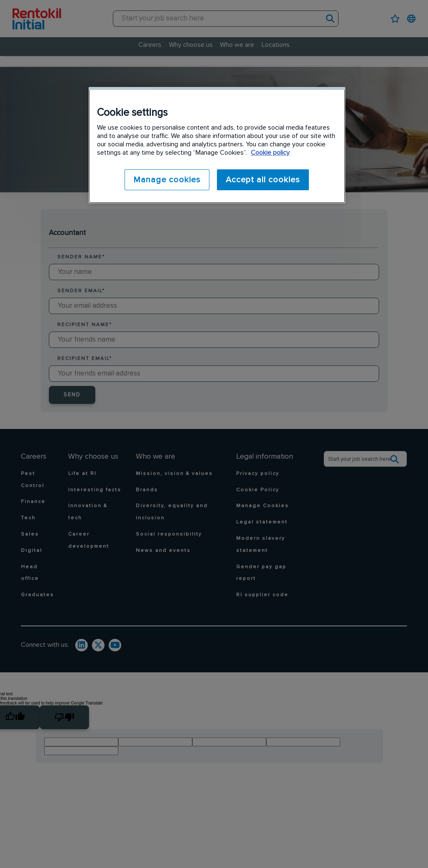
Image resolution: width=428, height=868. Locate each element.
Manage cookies (166, 180)
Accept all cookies (263, 180)
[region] (217, 145)
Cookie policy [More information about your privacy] (270, 153)
